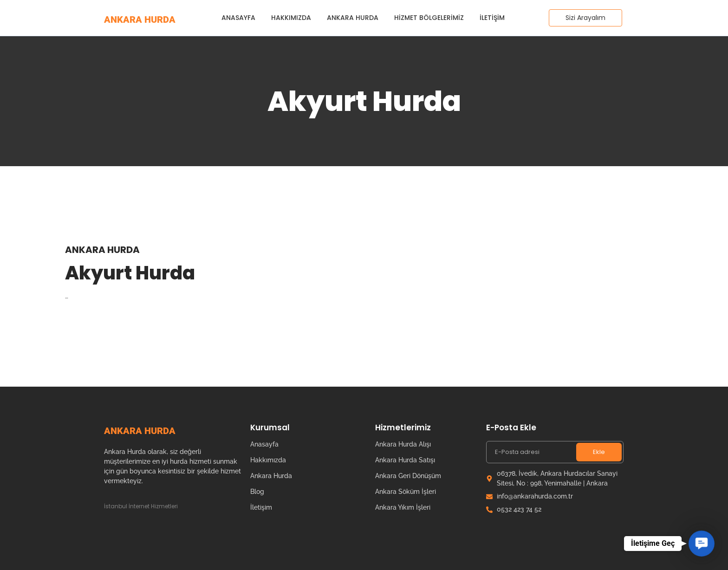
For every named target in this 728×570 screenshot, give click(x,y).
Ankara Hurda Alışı (403, 444)
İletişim (492, 18)
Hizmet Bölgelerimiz (429, 18)
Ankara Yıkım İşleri (403, 507)
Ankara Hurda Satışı (405, 460)
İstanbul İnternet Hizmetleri (141, 506)
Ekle (599, 452)
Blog (257, 492)
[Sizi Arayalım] (585, 18)
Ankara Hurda (353, 18)
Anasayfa (238, 18)
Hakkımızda (291, 18)
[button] (701, 543)
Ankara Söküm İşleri (406, 492)
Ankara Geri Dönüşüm (408, 476)
